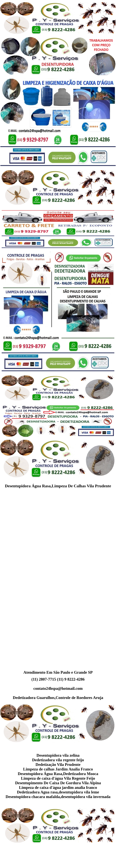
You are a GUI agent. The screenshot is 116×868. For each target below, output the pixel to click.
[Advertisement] (58, 518)
